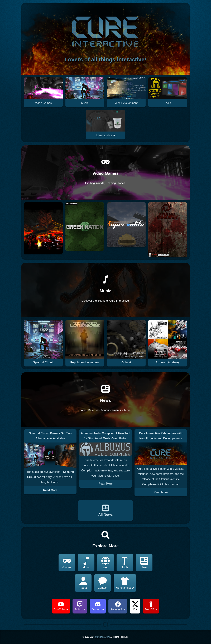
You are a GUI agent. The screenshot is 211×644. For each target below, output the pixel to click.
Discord (98, 606)
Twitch (80, 606)
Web (105, 563)
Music (86, 563)
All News (105, 510)
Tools (125, 563)
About (83, 583)
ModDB (151, 606)
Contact (102, 583)
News (144, 563)
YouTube (61, 606)
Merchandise (125, 583)
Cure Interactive (102, 637)
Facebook (118, 606)
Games (67, 563)
